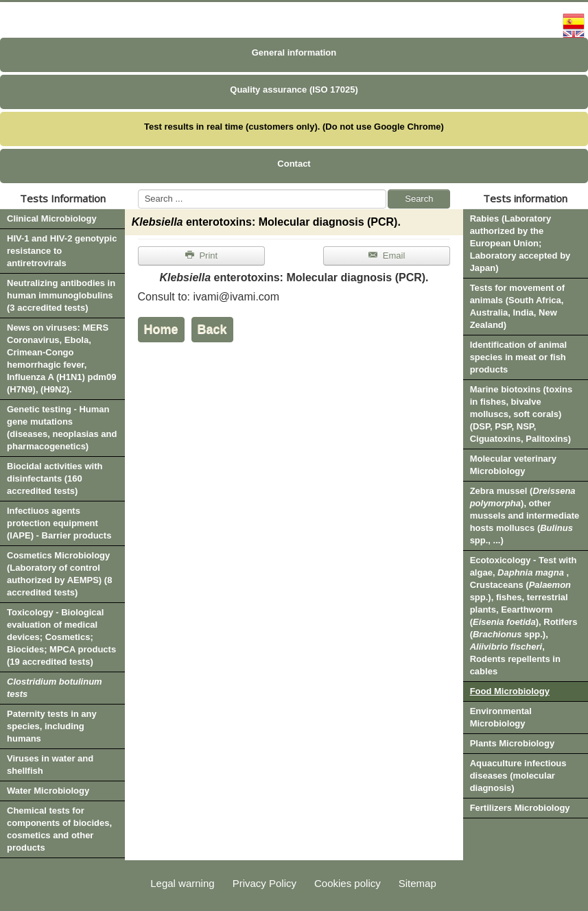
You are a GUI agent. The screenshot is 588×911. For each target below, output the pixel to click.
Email (387, 256)
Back (212, 329)
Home (161, 329)
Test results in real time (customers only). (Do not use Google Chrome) (294, 127)
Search (419, 199)
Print (202, 256)
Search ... (138, 190)
